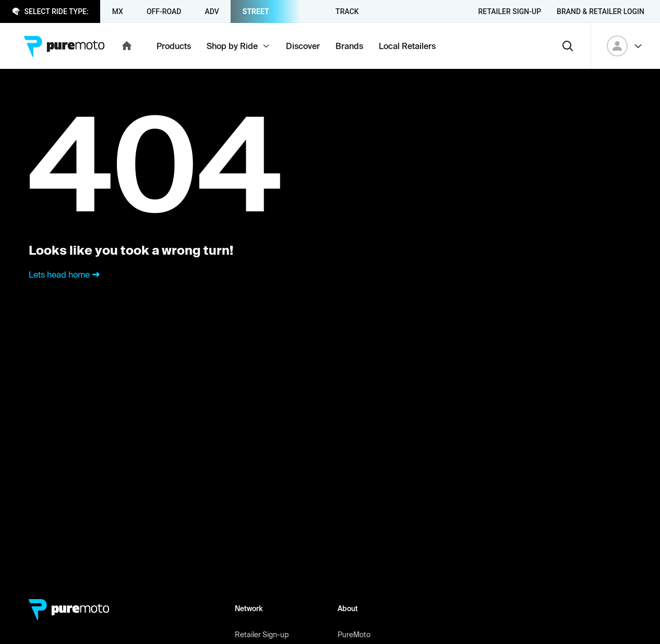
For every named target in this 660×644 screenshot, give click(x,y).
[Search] (568, 46)
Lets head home (65, 275)
